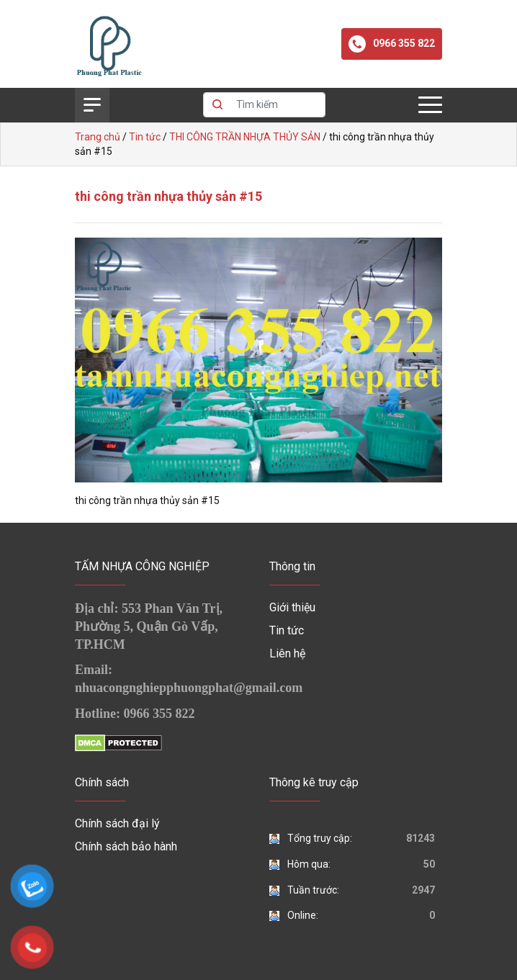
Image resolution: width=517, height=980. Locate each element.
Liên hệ (287, 653)
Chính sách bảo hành (126, 846)
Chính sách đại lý (117, 823)
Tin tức (287, 630)
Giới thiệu (292, 607)
